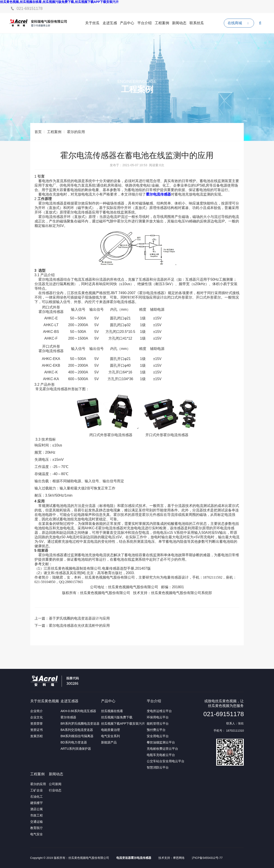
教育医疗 (37, 828)
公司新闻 (55, 784)
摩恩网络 (179, 858)
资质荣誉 (37, 724)
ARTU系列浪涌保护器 (76, 749)
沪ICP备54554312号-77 (207, 858)
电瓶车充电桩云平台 (161, 755)
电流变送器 (124, 858)
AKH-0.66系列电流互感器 (78, 711)
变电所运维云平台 (159, 711)
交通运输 (37, 822)
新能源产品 (109, 742)
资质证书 (37, 730)
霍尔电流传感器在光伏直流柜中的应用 (79, 626)
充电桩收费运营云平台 (162, 749)
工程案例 (162, 23)
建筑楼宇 (37, 803)
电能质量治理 (110, 730)
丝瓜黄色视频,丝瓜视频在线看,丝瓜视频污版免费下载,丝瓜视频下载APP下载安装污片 (59, 2)
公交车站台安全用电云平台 (166, 761)
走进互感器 (69, 701)
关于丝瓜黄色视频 (45, 701)
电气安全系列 (110, 736)
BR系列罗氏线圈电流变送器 (80, 724)
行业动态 (55, 790)
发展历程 (37, 736)
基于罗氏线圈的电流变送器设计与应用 (79, 618)
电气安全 (37, 834)
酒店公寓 (37, 809)
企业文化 (37, 717)
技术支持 (164, 858)
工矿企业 (37, 790)
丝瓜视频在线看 (112, 711)
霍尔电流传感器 (141, 858)
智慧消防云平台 (158, 767)
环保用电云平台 (158, 717)
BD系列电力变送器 (74, 742)
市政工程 (37, 815)
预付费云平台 (156, 730)
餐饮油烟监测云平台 (161, 742)
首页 (38, 132)
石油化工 (37, 797)
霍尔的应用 (76, 132)
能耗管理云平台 (158, 724)
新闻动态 (179, 23)
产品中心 (127, 23)
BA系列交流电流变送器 (77, 730)
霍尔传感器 (68, 717)
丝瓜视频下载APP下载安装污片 (123, 724)
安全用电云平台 (158, 736)
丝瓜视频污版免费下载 (117, 717)
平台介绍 (145, 23)
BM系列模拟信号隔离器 (77, 736)
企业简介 (37, 711)
